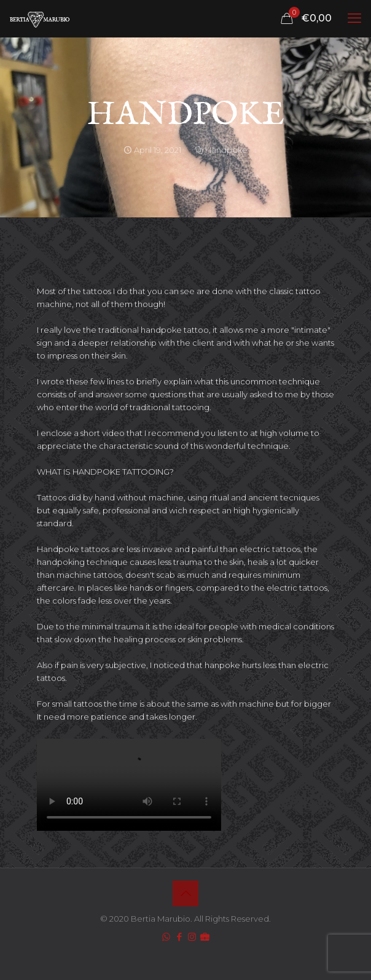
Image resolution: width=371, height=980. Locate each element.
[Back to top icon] (185, 893)
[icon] (205, 937)
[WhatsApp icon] (166, 937)
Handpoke (226, 150)
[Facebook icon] (179, 937)
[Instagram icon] (192, 937)
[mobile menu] (354, 18)
